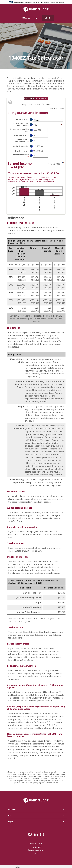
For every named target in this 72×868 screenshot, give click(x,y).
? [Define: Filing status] (31, 119)
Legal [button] (11, 822)
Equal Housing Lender (37, 850)
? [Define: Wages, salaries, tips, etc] (31, 130)
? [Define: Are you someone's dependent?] (31, 124)
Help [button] (10, 816)
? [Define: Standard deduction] (31, 146)
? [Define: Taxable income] (31, 151)
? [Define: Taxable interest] (31, 136)
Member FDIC (36, 847)
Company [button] (12, 809)
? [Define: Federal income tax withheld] (31, 156)
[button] (36, 112)
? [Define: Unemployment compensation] (31, 140)
